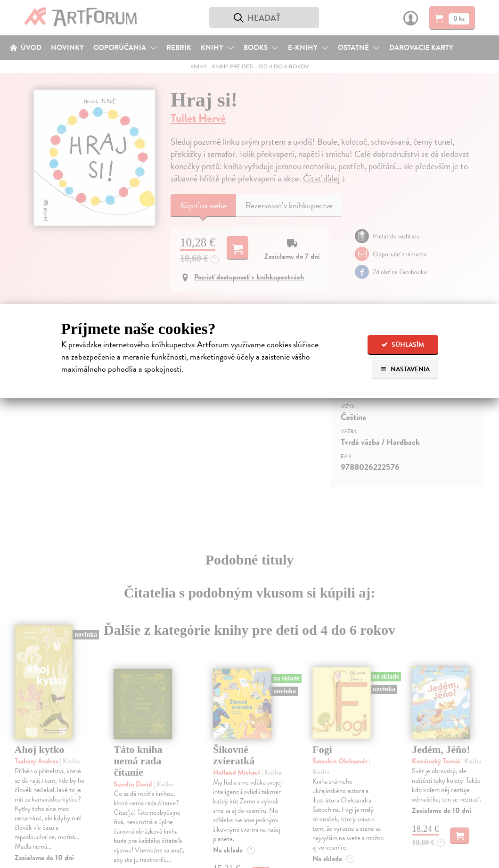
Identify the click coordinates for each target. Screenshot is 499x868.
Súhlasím (403, 345)
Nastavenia (405, 369)
